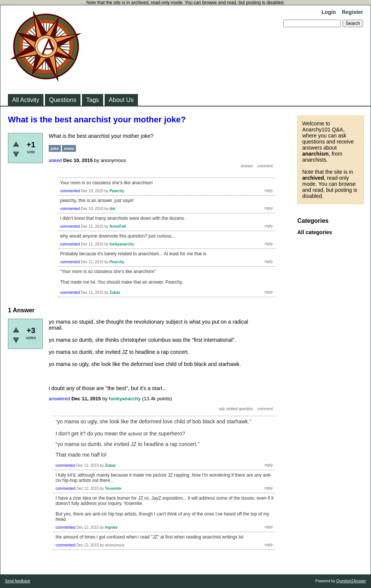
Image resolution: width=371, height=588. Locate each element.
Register (352, 12)
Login (329, 12)
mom (69, 148)
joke (55, 148)
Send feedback (18, 581)
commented (70, 191)
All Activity (26, 100)
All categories (315, 232)
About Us (121, 100)
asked (55, 160)
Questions (63, 100)
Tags (93, 100)
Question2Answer (351, 581)
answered (59, 399)
